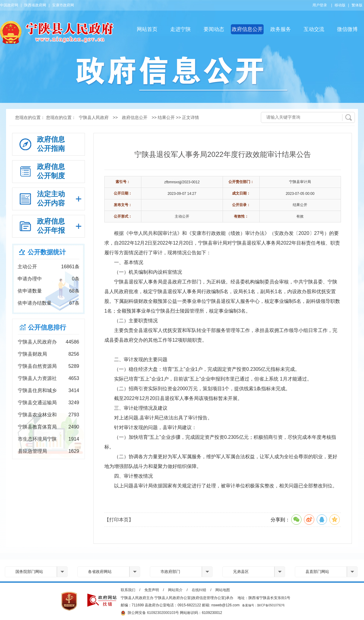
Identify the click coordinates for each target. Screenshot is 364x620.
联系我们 (128, 590)
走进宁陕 (180, 29)
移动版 (340, 5)
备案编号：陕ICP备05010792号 (263, 605)
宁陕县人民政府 (94, 117)
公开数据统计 (47, 252)
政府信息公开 (247, 29)
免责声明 (152, 590)
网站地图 (223, 590)
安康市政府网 (63, 5)
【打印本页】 (119, 520)
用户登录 (320, 5)
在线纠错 (199, 590)
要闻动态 (214, 29)
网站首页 (147, 29)
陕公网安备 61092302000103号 (150, 613)
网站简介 (175, 590)
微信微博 (347, 29)
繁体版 (357, 5)
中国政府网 (9, 5)
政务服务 (281, 29)
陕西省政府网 (35, 5)
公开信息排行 (47, 327)
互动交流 (314, 29)
